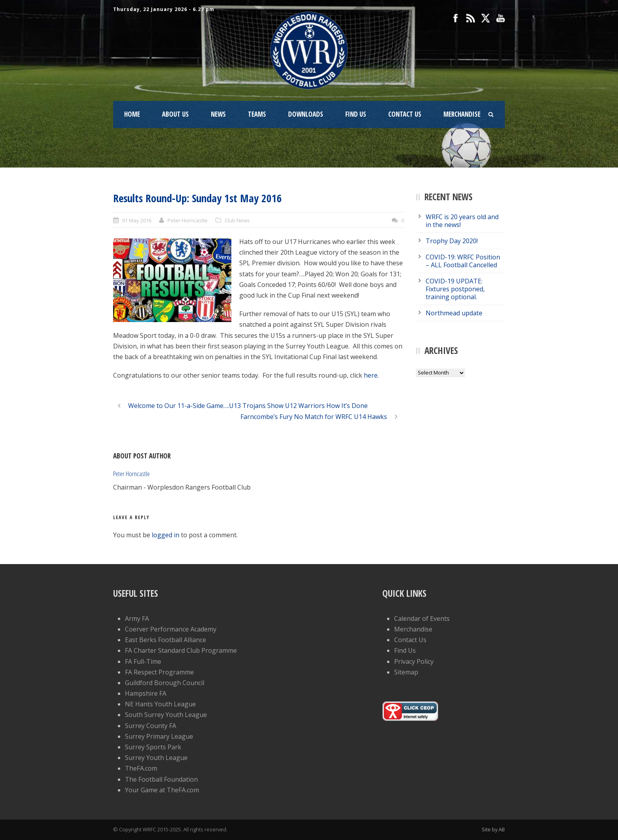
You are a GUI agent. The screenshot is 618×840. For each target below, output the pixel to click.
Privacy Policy (414, 661)
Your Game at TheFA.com (162, 790)
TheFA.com (141, 768)
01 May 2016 (137, 220)
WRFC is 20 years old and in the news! (462, 221)
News (218, 114)
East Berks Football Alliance (166, 640)
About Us (175, 114)
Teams (257, 114)
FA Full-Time (143, 661)
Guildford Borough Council (165, 683)
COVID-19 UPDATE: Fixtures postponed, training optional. (455, 289)
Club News (237, 220)
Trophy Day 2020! (452, 241)
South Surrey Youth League (166, 715)
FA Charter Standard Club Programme (181, 650)
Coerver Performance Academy (171, 629)
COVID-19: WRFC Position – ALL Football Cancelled (463, 261)
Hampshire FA (146, 693)
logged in (166, 535)
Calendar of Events (422, 618)
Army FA (137, 618)
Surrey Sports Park (153, 747)
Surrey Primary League (159, 736)
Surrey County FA (151, 726)
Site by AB (493, 829)
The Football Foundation (161, 779)
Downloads (306, 114)
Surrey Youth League (156, 758)
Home (132, 114)
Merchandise (462, 114)
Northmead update (454, 313)
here (371, 375)
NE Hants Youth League (160, 704)
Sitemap (406, 672)
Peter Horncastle (188, 220)
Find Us (356, 114)
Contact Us (405, 114)
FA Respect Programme (159, 672)
